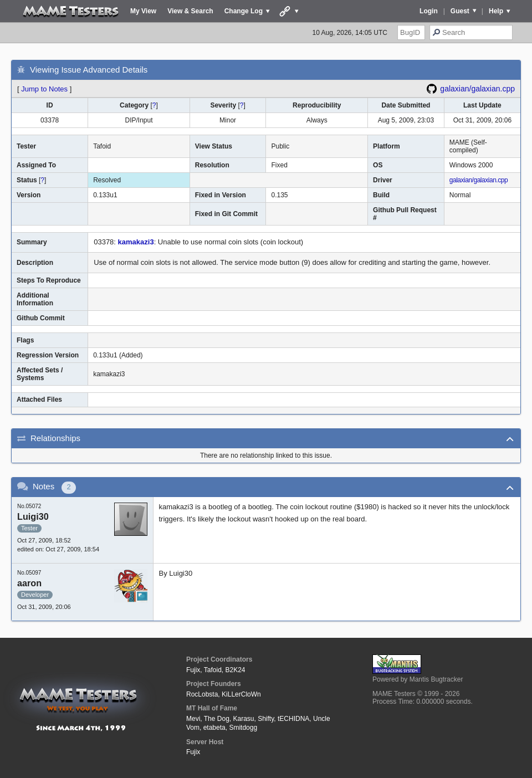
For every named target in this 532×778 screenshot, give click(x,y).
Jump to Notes (44, 89)
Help (496, 11)
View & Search (190, 11)
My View (143, 11)
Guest (460, 11)
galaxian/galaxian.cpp (477, 89)
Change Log (244, 11)
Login (429, 11)
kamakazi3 (136, 242)
